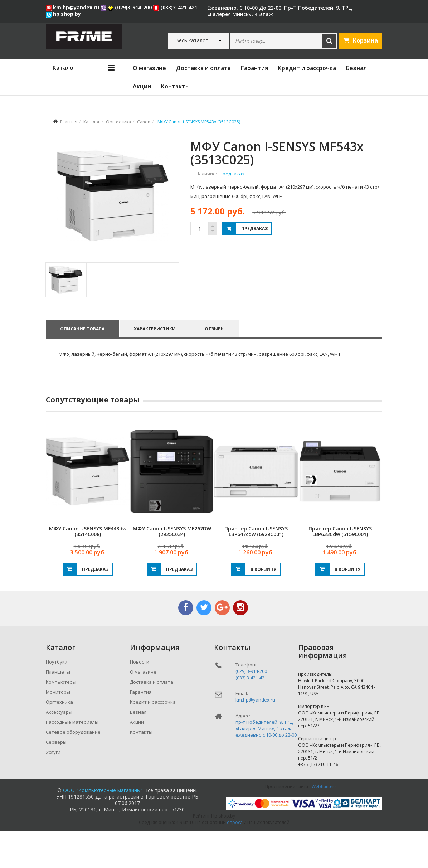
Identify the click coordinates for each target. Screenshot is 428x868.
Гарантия (254, 68)
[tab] (66, 317)
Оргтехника (118, 122)
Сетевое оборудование (73, 769)
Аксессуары (59, 749)
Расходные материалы (72, 759)
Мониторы (58, 729)
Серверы (56, 779)
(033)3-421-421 (175, 7)
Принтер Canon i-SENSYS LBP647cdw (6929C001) (256, 568)
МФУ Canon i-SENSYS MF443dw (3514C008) (88, 568)
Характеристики (155, 366)
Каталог (92, 122)
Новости (140, 699)
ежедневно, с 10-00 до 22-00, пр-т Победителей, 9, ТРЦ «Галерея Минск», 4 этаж (280, 11)
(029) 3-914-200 (251, 708)
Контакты (175, 86)
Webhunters (324, 824)
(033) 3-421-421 (251, 715)
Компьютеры (61, 719)
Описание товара (82, 366)
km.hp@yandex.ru (73, 7)
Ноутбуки (57, 699)
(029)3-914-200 (130, 7)
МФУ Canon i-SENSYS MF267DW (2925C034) (172, 568)
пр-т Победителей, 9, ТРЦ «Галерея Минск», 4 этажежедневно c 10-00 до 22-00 (266, 766)
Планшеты (58, 709)
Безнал (356, 68)
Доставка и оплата (203, 68)
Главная (69, 122)
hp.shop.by (63, 14)
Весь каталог (192, 40)
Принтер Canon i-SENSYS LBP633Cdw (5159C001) (340, 568)
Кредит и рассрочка (307, 68)
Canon (144, 122)
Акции (142, 86)
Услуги (53, 789)
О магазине (149, 68)
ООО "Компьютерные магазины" (103, 827)
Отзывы (217, 366)
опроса (235, 860)
